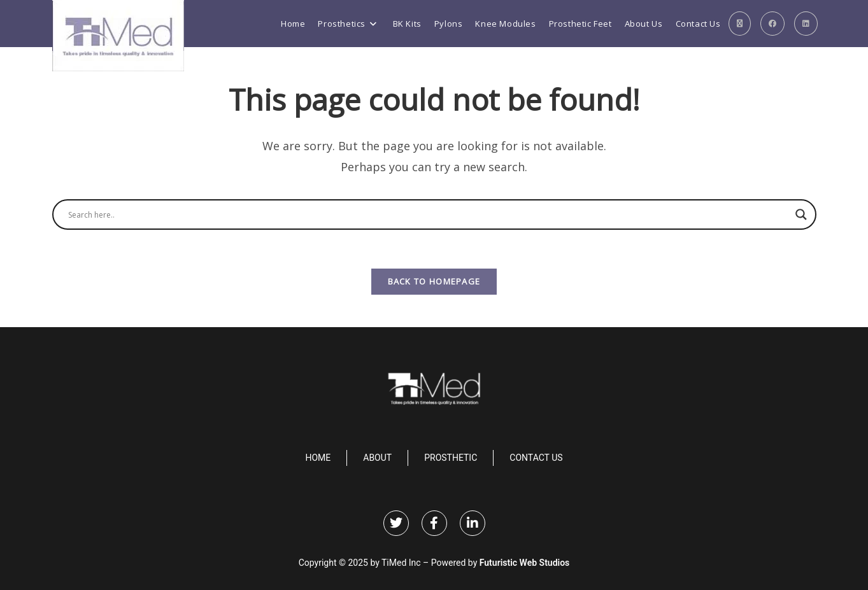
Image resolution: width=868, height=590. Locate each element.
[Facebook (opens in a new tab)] (772, 24)
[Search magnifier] (801, 214)
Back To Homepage (434, 281)
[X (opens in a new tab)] (740, 24)
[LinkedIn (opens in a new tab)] (806, 24)
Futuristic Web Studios (525, 563)
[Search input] (429, 214)
